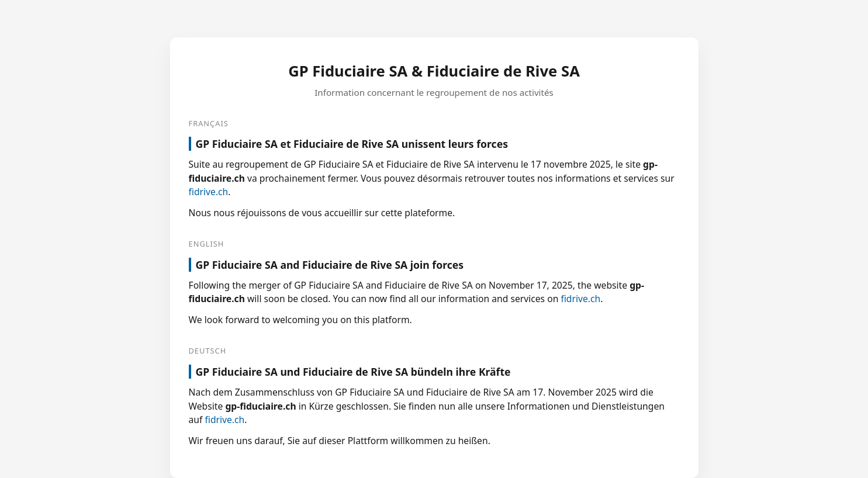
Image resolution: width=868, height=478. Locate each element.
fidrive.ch (209, 192)
